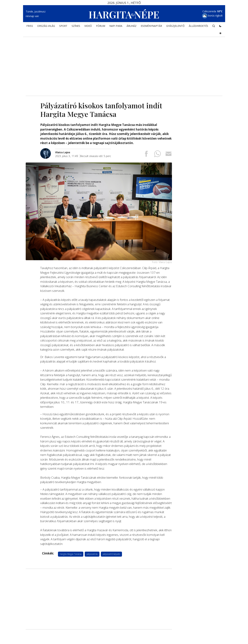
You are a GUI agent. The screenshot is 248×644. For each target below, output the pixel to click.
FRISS (30, 28)
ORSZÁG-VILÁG (46, 28)
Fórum (101, 28)
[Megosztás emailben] (169, 155)
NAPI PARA (116, 28)
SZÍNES (76, 28)
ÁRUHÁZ (132, 28)
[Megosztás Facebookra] (146, 155)
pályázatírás (92, 554)
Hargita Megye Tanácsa (71, 554)
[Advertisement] (124, 66)
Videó (88, 28)
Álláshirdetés (198, 28)
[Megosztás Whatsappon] (157, 155)
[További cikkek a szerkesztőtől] (48, 150)
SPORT (63, 28)
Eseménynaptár (151, 28)
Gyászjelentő (175, 28)
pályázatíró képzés (111, 554)
